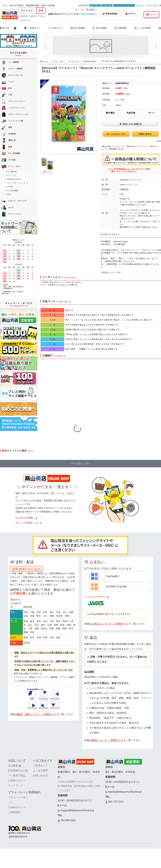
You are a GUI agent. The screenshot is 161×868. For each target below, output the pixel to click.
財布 (7, 88)
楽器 (7, 127)
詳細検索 (24, 16)
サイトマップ (15, 785)
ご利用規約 (14, 812)
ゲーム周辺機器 (12, 191)
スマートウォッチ (12, 75)
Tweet (159, 141)
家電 (7, 147)
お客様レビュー (17, 780)
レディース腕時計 (12, 69)
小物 (7, 95)
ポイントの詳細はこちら (29, 523)
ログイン (64, 285)
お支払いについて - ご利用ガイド (110, 624)
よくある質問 (142, 28)
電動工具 (9, 140)
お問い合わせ (40, 776)
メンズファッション (13, 108)
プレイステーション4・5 (17, 183)
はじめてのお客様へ (26, 518)
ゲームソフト (74, 61)
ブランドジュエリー (13, 101)
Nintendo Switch (90, 61)
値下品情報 (99, 28)
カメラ (8, 208)
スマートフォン (11, 214)
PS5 (40, 16)
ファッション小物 (12, 121)
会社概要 (15, 766)
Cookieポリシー (17, 807)
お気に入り (55, 28)
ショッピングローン (124, 5)
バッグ (8, 82)
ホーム (45, 61)
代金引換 (107, 5)
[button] (46, 47)
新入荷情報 (77, 28)
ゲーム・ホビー (58, 61)
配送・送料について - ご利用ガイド (37, 714)
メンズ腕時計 (10, 62)
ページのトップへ (80, 464)
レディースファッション (15, 114)
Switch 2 (34, 16)
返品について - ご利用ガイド (108, 740)
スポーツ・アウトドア (14, 201)
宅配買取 (120, 28)
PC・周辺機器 (11, 154)
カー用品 (9, 160)
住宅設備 (9, 134)
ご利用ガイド (32, 28)
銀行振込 (95, 5)
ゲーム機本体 (11, 172)
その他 (10, 187)
